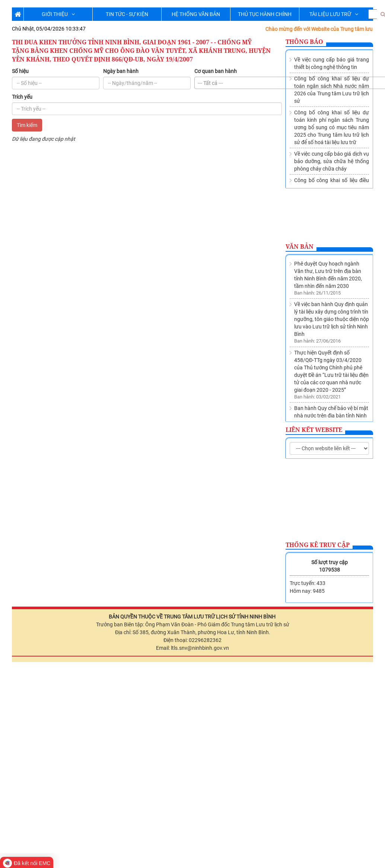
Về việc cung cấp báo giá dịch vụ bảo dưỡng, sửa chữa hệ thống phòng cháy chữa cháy (332, 161)
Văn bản (300, 247)
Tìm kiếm (27, 125)
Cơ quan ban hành (216, 71)
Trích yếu (22, 97)
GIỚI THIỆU (58, 14)
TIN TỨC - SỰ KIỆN (127, 14)
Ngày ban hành (121, 71)
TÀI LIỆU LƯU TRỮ (334, 14)
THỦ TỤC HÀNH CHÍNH (265, 14)
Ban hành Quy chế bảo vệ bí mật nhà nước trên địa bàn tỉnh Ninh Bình (331, 328)
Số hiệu (20, 71)
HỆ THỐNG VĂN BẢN (196, 14)
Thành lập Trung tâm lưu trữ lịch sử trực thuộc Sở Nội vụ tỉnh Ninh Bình (331, 362)
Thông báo (304, 42)
